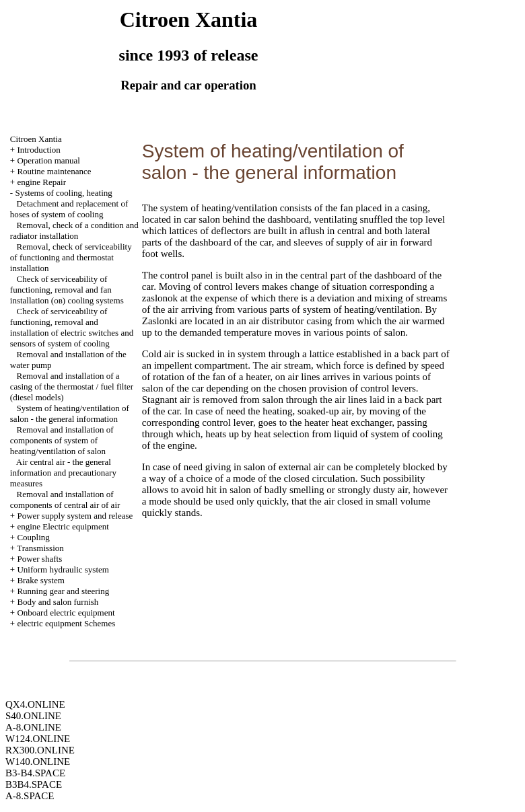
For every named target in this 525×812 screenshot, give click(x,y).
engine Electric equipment (63, 526)
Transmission (40, 548)
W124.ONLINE (38, 739)
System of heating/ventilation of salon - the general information (70, 413)
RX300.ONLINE (40, 750)
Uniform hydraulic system (63, 569)
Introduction (38, 150)
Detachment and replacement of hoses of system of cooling (69, 209)
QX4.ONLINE (35, 704)
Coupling (33, 537)
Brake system (40, 580)
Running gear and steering (63, 591)
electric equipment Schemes (66, 623)
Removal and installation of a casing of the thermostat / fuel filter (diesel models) (72, 386)
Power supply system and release (75, 516)
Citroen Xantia (36, 139)
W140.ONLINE (38, 762)
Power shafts (39, 559)
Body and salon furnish (58, 602)
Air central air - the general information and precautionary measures (63, 473)
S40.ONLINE (33, 716)
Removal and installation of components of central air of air (65, 500)
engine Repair (41, 182)
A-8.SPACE (30, 796)
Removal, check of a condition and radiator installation (74, 230)
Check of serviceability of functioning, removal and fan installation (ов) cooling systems (67, 290)
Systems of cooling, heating (63, 193)
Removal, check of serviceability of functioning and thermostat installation (71, 257)
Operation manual (48, 160)
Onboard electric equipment (66, 613)
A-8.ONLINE (33, 727)
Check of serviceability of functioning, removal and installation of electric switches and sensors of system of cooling (72, 327)
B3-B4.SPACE (35, 773)
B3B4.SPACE (34, 784)
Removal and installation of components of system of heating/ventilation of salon (62, 440)
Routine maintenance (54, 171)
